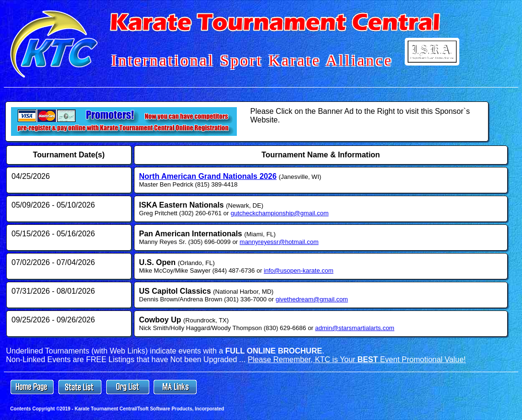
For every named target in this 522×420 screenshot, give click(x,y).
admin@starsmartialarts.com (355, 328)
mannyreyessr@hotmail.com (279, 242)
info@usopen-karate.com (298, 271)
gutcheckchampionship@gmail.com (280, 213)
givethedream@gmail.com (312, 299)
